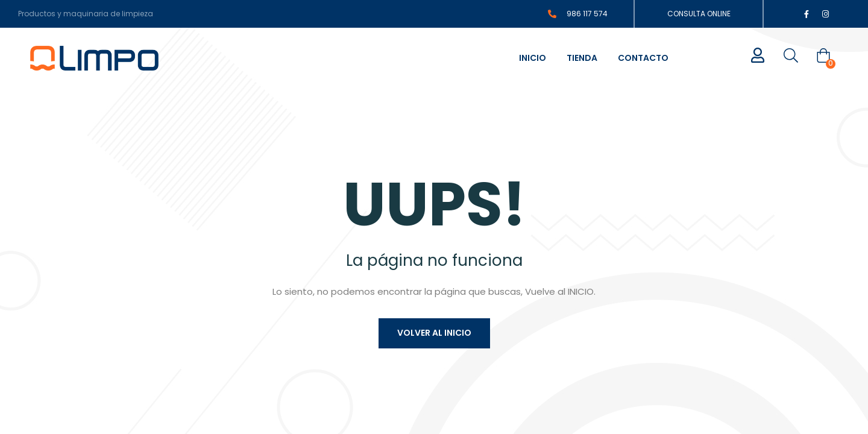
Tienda (582, 58)
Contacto (643, 58)
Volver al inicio (434, 333)
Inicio (533, 58)
